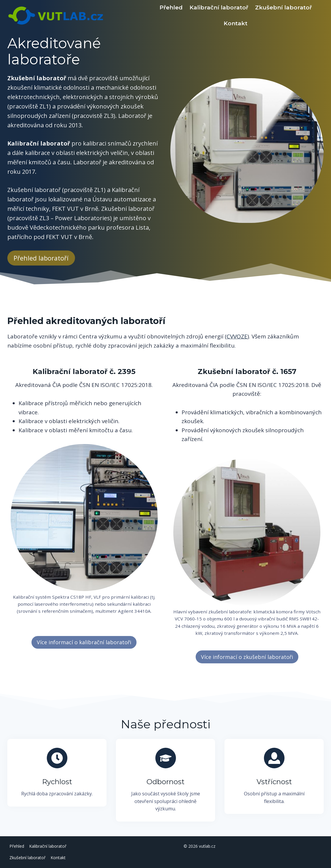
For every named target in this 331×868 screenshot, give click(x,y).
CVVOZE (237, 336)
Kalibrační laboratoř (219, 7)
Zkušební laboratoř (283, 7)
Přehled (171, 7)
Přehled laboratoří (41, 258)
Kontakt (236, 23)
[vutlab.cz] (77, 15)
